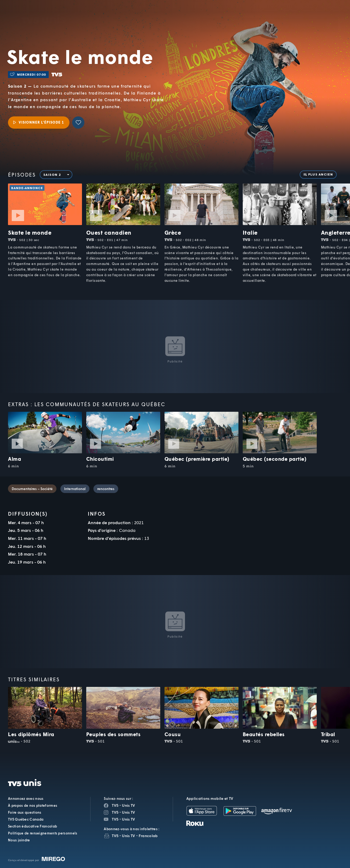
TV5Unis (44, 11)
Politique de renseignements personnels (43, 833)
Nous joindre (19, 840)
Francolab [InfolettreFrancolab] (148, 836)
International (75, 489)
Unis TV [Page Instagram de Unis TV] (128, 812)
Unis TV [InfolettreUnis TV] (128, 836)
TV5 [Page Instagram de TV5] (115, 812)
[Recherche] (328, 17)
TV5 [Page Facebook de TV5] (115, 805)
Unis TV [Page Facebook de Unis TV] (128, 805)
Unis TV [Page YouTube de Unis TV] (128, 819)
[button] (256, 17)
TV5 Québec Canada (26, 819)
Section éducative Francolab (32, 826)
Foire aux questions (25, 812)
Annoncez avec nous (26, 798)
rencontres (106, 489)
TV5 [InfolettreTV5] (115, 836)
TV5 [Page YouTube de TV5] (115, 819)
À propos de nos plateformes (33, 805)
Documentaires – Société (32, 489)
